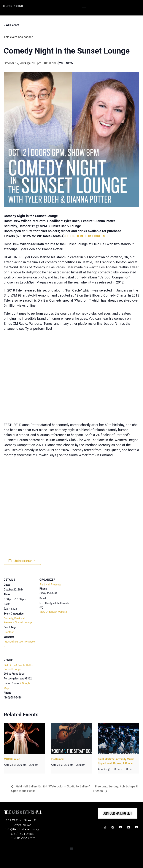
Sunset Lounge (24, 622)
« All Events (11, 25)
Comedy (8, 618)
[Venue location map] (59, 677)
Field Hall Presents (50, 585)
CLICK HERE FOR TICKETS (85, 236)
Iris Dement (58, 759)
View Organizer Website (53, 612)
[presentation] (24, 739)
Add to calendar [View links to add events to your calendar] (23, 561)
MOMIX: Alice (12, 759)
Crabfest (9, 632)
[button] (84, 7)
